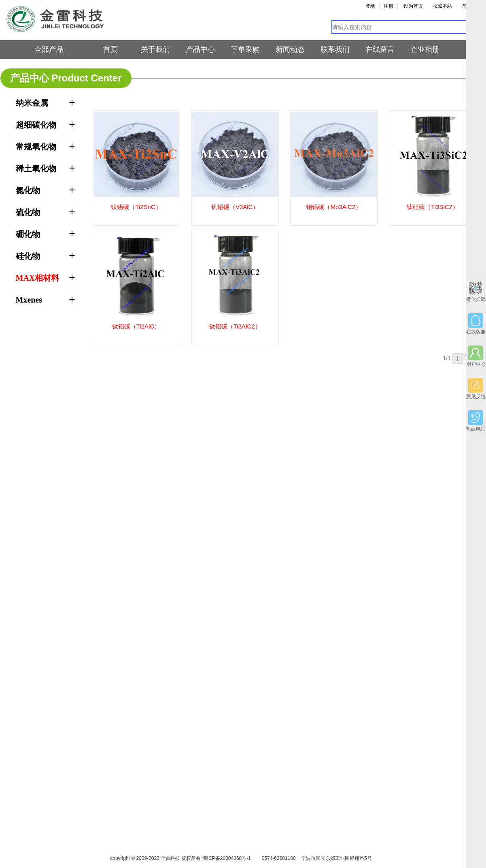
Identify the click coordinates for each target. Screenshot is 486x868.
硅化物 (28, 256)
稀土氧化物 (36, 168)
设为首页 (413, 6)
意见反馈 (476, 389)
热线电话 (476, 421)
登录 (370, 6)
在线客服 (476, 324)
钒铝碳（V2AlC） (235, 207)
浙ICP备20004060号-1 (227, 858)
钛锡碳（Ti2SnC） (136, 207)
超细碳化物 (36, 125)
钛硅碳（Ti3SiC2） (433, 207)
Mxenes (29, 300)
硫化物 (28, 212)
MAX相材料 (38, 278)
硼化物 (28, 234)
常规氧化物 (36, 147)
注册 (388, 6)
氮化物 (28, 190)
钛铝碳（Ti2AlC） (136, 326)
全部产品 (49, 49)
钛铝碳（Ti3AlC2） (235, 326)
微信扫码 (476, 291)
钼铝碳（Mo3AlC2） (334, 207)
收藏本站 (442, 6)
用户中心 (476, 356)
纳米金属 (32, 103)
